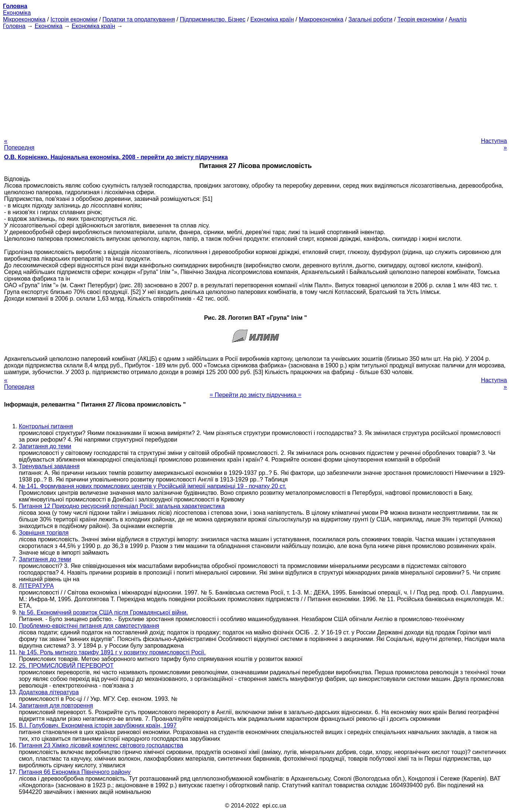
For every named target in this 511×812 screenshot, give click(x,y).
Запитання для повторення (56, 705)
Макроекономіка (321, 19)
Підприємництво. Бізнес (213, 19)
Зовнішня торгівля (44, 533)
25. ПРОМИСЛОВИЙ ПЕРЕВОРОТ (66, 666)
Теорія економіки (420, 19)
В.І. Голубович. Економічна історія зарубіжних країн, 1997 (98, 725)
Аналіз (458, 19)
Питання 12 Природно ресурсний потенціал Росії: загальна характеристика (122, 506)
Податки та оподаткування (139, 19)
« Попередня (19, 144)
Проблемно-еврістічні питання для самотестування (89, 626)
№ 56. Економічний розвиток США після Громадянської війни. (103, 612)
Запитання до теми (45, 446)
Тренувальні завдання (49, 466)
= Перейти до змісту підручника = (256, 395)
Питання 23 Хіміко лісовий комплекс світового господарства (101, 745)
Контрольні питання (46, 426)
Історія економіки (74, 19)
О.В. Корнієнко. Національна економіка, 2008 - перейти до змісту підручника (116, 157)
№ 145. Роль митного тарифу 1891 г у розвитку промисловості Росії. (112, 652)
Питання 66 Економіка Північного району (75, 772)
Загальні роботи (370, 19)
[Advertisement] (256, 81)
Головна (14, 26)
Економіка (17, 13)
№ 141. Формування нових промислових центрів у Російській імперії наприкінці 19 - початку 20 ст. (153, 486)
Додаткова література (49, 692)
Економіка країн (272, 19)
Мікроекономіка (24, 19)
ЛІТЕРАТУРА (36, 586)
